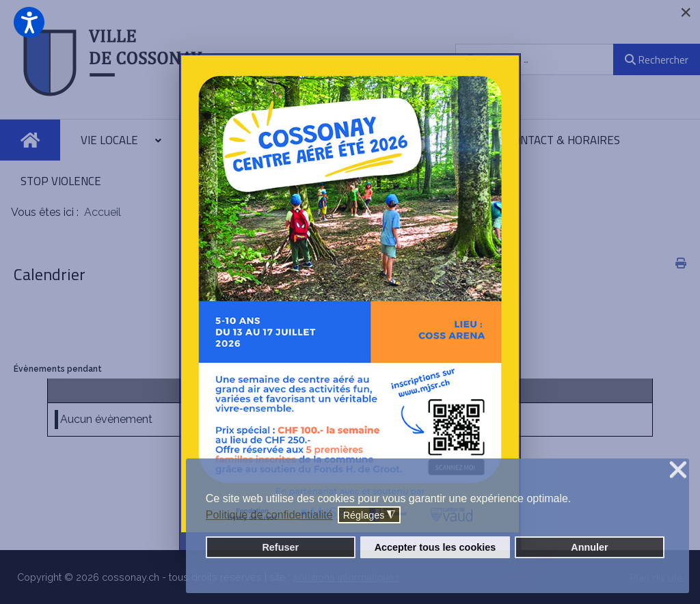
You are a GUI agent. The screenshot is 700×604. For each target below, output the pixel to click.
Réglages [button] (369, 516)
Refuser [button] (280, 547)
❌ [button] (678, 470)
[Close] (686, 12)
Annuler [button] (589, 547)
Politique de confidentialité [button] (269, 515)
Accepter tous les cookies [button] (435, 547)
